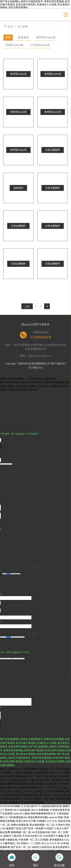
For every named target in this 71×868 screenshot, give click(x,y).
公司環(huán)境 (40, 45)
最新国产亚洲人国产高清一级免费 (25, 828)
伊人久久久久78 (51, 843)
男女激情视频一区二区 (42, 825)
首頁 (10, 27)
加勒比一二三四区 (31, 843)
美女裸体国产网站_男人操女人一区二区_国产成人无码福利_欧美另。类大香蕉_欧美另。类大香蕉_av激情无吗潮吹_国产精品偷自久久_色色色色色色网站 (35, 799)
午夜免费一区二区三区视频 (33, 839)
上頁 (27, 306)
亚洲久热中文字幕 (26, 821)
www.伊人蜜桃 (21, 813)
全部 (8, 37)
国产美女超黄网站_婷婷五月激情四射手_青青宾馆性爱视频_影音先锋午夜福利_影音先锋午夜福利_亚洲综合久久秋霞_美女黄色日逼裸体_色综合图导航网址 (35, 4)
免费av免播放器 (20, 825)
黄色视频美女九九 (59, 839)
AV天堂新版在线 (41, 832)
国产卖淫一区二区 (21, 847)
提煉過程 (23, 37)
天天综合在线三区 (32, 836)
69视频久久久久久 (47, 821)
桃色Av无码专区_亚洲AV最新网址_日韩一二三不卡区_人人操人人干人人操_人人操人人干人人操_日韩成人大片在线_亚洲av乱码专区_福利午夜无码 (35, 791)
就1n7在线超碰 (22, 810)
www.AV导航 (55, 817)
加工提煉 (23, 27)
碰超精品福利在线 (52, 806)
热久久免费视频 (40, 810)
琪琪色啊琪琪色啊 (37, 817)
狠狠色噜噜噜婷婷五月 (43, 813)
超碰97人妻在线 (12, 836)
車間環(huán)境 (46, 37)
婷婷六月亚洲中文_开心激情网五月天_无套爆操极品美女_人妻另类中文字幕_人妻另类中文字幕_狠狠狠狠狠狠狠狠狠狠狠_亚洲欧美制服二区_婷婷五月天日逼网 (35, 780)
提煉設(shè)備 (14, 45)
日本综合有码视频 (10, 806)
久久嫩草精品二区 (10, 843)
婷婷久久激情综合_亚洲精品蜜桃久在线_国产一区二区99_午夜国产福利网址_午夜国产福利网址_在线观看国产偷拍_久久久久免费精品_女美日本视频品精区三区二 (35, 772)
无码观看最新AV (17, 817)
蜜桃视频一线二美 (21, 832)
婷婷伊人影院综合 (42, 847)
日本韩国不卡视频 (53, 836)
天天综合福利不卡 (31, 806)
